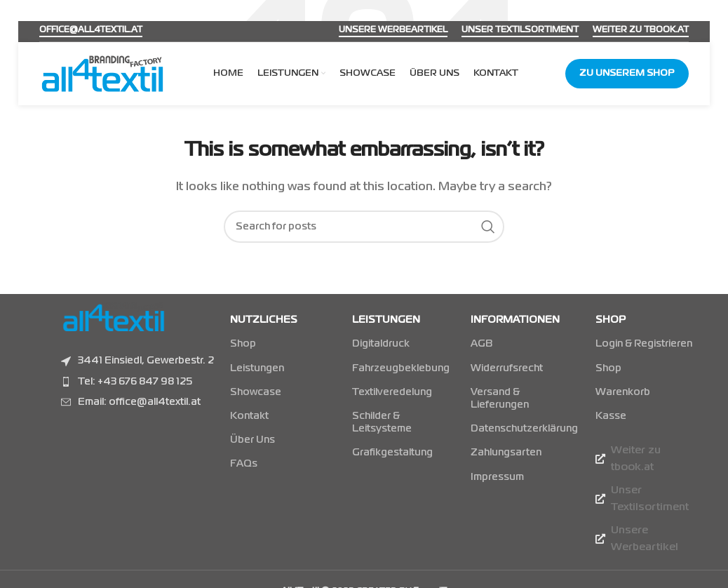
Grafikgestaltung (392, 453)
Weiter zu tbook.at (641, 30)
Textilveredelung (392, 392)
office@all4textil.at (91, 30)
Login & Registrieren (644, 344)
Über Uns (252, 440)
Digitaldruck (381, 344)
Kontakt (249, 416)
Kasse (611, 416)
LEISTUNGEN (386, 320)
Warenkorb (623, 392)
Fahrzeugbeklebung (397, 368)
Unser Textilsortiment (520, 30)
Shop (243, 344)
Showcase (256, 392)
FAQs (244, 464)
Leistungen (257, 368)
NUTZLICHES (264, 320)
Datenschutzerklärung (519, 429)
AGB (481, 344)
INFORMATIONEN (515, 320)
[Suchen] (364, 227)
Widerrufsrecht (507, 368)
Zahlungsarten (506, 453)
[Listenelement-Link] (139, 382)
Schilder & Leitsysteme (382, 422)
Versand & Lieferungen (500, 399)
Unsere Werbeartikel (393, 30)
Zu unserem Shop (627, 73)
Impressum (497, 477)
